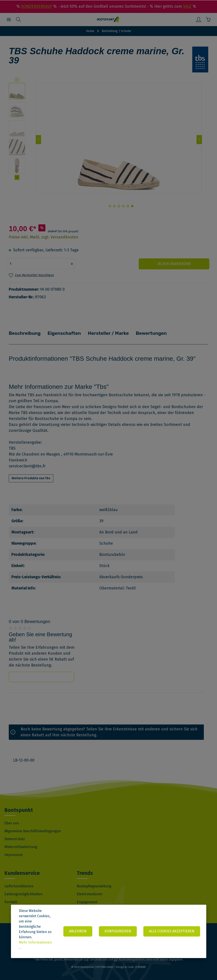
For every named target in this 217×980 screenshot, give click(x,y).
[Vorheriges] (38, 140)
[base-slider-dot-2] (128, 206)
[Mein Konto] (199, 20)
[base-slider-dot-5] (114, 206)
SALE (187, 6)
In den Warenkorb (183, 264)
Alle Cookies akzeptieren (172, 931)
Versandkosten (99, 959)
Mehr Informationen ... (35, 945)
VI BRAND (141, 967)
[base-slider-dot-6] (110, 206)
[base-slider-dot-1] (132, 206)
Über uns (12, 823)
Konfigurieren (117, 931)
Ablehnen (77, 931)
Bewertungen (143, 333)
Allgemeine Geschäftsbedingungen (33, 831)
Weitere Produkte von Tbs (31, 478)
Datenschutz (15, 839)
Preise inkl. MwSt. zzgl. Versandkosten (44, 237)
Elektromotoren (90, 894)
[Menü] (9, 20)
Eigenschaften (61, 333)
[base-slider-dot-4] (119, 206)
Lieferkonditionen (19, 886)
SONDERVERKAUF (37, 6)
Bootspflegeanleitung (94, 886)
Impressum (14, 854)
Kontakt (11, 902)
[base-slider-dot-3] (123, 206)
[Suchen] (18, 20)
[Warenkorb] (208, 20)
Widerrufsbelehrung (21, 846)
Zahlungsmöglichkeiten (23, 894)
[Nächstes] (199, 140)
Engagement (87, 902)
